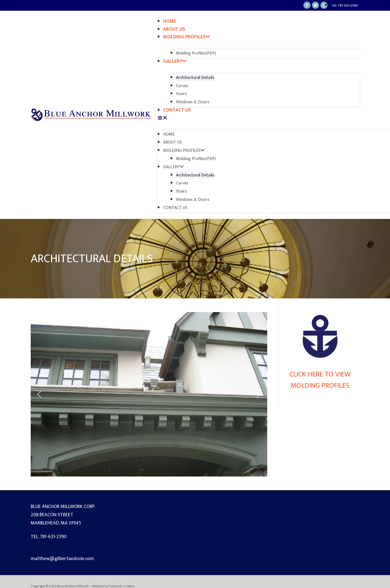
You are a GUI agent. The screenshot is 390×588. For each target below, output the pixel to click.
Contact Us (177, 110)
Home (170, 21)
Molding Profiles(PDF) (196, 53)
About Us (174, 29)
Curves (182, 86)
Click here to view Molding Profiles (320, 380)
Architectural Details (195, 78)
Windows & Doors (193, 102)
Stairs (181, 94)
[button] (258, 118)
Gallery (175, 61)
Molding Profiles (187, 37)
